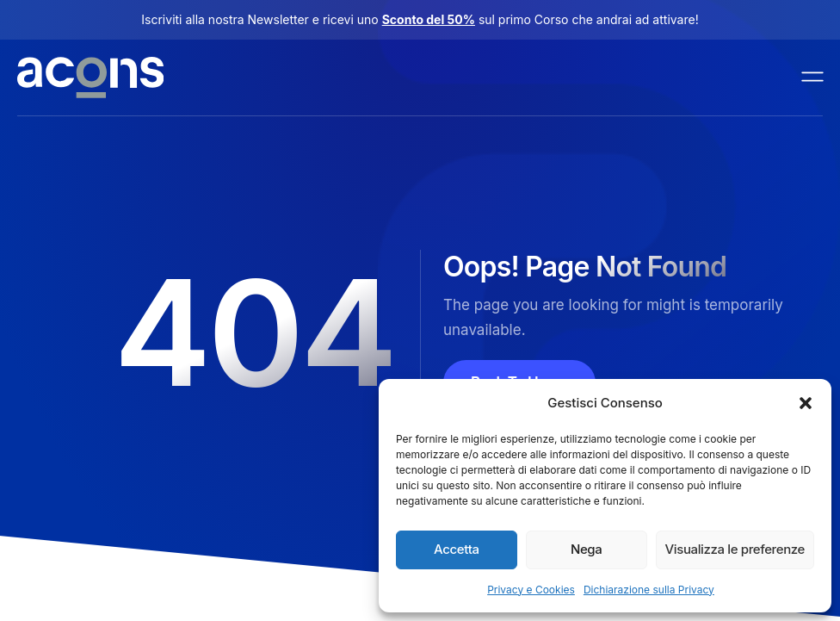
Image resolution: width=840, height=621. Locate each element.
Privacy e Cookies (531, 590)
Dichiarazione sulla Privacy (649, 590)
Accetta (457, 549)
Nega (586, 549)
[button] (806, 403)
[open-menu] (813, 78)
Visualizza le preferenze (735, 549)
